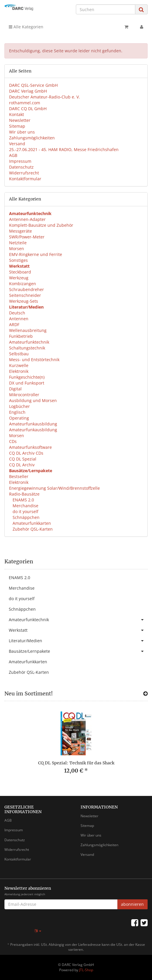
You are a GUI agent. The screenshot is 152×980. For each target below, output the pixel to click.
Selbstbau (19, 354)
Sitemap (17, 126)
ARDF (14, 324)
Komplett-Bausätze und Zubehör (41, 225)
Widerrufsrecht (24, 173)
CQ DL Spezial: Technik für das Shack (76, 763)
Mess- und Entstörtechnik (34, 360)
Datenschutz (21, 167)
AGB (13, 155)
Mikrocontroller (24, 395)
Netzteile (18, 243)
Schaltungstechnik (27, 348)
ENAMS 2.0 (23, 500)
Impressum (20, 161)
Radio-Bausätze (24, 494)
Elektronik (19, 371)
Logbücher (19, 406)
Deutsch (17, 313)
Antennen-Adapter (27, 219)
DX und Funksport (27, 383)
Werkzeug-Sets (24, 301)
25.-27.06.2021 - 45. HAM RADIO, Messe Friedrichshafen (64, 149)
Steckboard (20, 272)
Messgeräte (21, 231)
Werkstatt (78, 630)
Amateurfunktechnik (29, 342)
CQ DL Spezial (23, 459)
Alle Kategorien (26, 27)
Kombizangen (23, 284)
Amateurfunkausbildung (33, 424)
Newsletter (20, 120)
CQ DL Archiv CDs (26, 453)
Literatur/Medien (78, 641)
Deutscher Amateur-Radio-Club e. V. (45, 97)
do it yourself (25, 511)
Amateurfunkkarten (31, 523)
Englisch (17, 412)
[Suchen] (106, 9)
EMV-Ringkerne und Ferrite (36, 254)
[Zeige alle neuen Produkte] (145, 694)
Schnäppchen (25, 517)
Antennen (19, 319)
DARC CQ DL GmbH (28, 109)
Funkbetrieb (21, 336)
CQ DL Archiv (22, 465)
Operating (19, 418)
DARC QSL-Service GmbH (33, 85)
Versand (17, 144)
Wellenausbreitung (28, 330)
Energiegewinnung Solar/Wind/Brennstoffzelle (54, 488)
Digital (15, 389)
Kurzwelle (19, 365)
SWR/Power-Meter (27, 237)
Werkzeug (19, 278)
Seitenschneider (25, 295)
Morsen (17, 249)
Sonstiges (18, 260)
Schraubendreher (27, 289)
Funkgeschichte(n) (27, 377)
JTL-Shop (86, 970)
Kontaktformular (25, 179)
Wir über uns (22, 132)
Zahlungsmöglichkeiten (32, 138)
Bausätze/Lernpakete (78, 651)
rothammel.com (25, 103)
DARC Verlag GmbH (28, 91)
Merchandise (25, 506)
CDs (13, 441)
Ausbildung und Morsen (33, 400)
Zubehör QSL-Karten (32, 529)
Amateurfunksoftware (30, 447)
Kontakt (17, 114)
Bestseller (19, 476)
